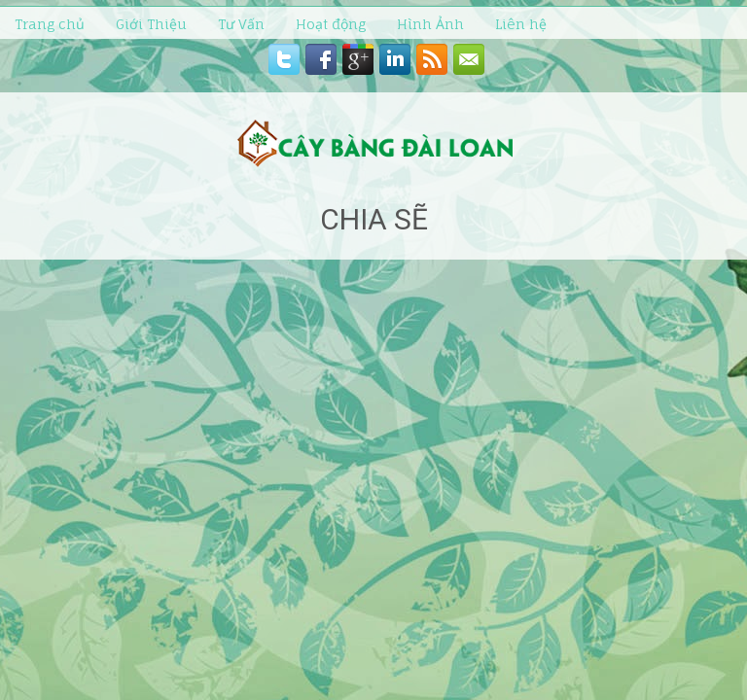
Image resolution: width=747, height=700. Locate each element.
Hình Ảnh (430, 24)
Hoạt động (331, 24)
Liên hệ (521, 24)
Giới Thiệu (151, 24)
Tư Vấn (241, 24)
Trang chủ (50, 24)
